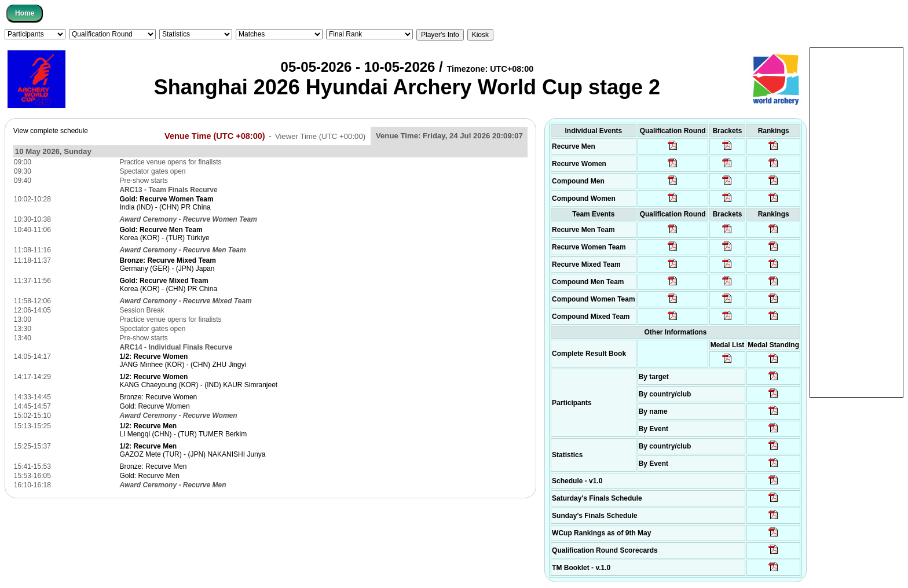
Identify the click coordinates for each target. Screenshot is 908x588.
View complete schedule (51, 131)
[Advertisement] (856, 222)
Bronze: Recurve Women (158, 397)
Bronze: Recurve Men (153, 466)
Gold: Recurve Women (154, 406)
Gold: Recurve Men (149, 476)
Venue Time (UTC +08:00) (215, 135)
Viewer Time (320, 136)
